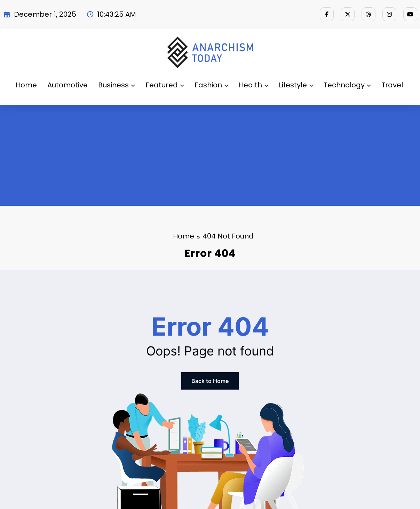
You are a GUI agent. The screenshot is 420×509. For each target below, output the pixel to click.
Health (253, 85)
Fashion (211, 85)
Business (117, 85)
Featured (165, 85)
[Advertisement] (210, 157)
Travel (392, 85)
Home (26, 85)
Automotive (68, 85)
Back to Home (210, 381)
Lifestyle (296, 85)
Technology (347, 85)
